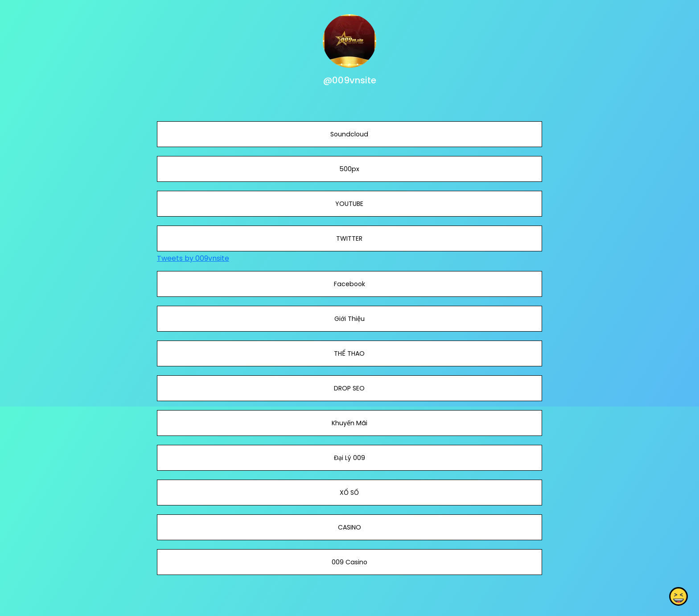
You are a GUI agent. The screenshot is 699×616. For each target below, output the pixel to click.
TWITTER (349, 238)
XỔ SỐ (349, 493)
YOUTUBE (349, 204)
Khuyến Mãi (349, 423)
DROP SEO (349, 388)
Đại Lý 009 (349, 458)
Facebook (349, 284)
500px (349, 169)
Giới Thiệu (349, 319)
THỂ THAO (349, 353)
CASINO (349, 527)
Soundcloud (349, 134)
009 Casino (349, 562)
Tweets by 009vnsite (193, 258)
